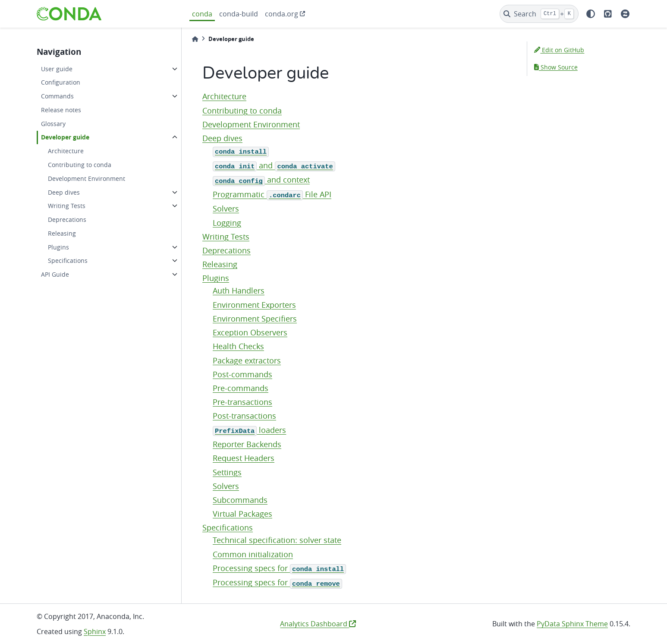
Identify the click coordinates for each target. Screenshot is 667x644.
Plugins (58, 247)
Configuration (61, 82)
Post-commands (242, 374)
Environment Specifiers (255, 319)
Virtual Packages (242, 514)
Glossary (53, 124)
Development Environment (87, 178)
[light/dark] (591, 14)
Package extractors (247, 361)
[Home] (195, 39)
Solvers (226, 209)
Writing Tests (67, 206)
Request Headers (244, 458)
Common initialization (253, 554)
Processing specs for (279, 568)
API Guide (55, 274)
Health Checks (238, 346)
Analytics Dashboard (318, 624)
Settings (227, 472)
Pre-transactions (242, 402)
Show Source (556, 67)
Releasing (62, 233)
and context (261, 180)
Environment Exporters (254, 305)
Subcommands (240, 500)
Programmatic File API (272, 194)
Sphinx (95, 631)
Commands (57, 96)
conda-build (239, 14)
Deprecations (67, 219)
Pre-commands (241, 388)
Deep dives (64, 192)
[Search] (539, 14)
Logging (227, 223)
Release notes (61, 110)
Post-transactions (244, 416)
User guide (57, 69)
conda (202, 14)
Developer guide (65, 137)
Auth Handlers (239, 291)
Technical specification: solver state (277, 540)
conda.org (282, 14)
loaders (249, 430)
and (274, 166)
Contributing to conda (80, 165)
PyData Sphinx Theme (572, 624)
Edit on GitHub (559, 50)
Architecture (66, 151)
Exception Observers (250, 333)
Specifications (68, 260)
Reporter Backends (247, 444)
